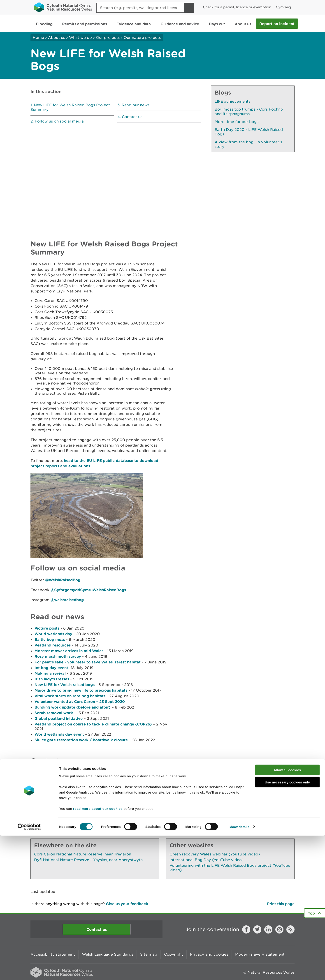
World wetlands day (53, 634)
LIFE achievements (232, 101)
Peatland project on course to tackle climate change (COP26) (93, 724)
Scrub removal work (54, 713)
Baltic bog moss (50, 639)
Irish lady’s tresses (52, 679)
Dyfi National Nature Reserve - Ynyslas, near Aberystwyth (88, 860)
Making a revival (50, 673)
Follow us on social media (59, 121)
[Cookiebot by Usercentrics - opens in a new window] (29, 971)
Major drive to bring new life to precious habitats (81, 690)
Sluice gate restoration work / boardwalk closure (81, 740)
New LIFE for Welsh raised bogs (65, 685)
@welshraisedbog (67, 600)
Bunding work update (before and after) (73, 707)
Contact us (132, 117)
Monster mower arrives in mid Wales (69, 651)
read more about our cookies (98, 953)
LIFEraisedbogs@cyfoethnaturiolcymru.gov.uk (74, 778)
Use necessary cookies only (287, 927)
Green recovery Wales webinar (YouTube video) (215, 854)
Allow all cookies (287, 914)
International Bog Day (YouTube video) (206, 860)
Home (38, 37)
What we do (80, 37)
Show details (239, 971)
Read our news (136, 105)
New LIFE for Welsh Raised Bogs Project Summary (70, 107)
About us (57, 37)
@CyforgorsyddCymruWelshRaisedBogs (88, 590)
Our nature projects (142, 37)
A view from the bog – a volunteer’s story (248, 144)
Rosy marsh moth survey (58, 656)
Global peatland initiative (59, 718)
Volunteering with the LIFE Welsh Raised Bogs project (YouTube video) (230, 868)
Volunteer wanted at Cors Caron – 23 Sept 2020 (80, 701)
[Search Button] (189, 8)
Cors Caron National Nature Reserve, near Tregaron (83, 854)
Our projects (108, 37)
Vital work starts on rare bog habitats (70, 696)
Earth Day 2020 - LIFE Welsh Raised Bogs (249, 132)
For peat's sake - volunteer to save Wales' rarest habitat (88, 662)
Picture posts (47, 628)
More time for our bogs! (237, 122)
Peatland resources (53, 645)
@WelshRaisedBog (63, 580)
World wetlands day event (59, 734)
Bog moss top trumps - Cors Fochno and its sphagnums (249, 111)
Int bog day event (51, 668)
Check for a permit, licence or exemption (237, 7)
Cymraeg (283, 7)
